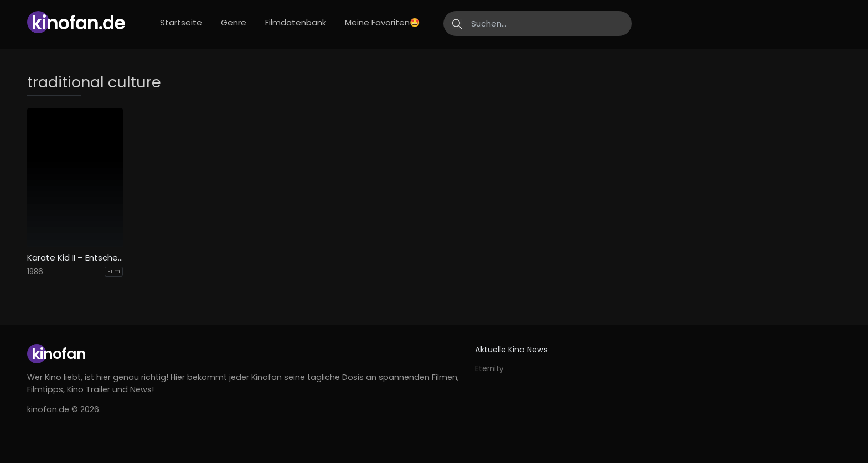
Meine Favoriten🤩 (383, 22)
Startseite (181, 22)
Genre (234, 22)
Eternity (489, 369)
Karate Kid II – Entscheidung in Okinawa (75, 258)
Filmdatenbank (296, 22)
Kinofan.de (78, 23)
